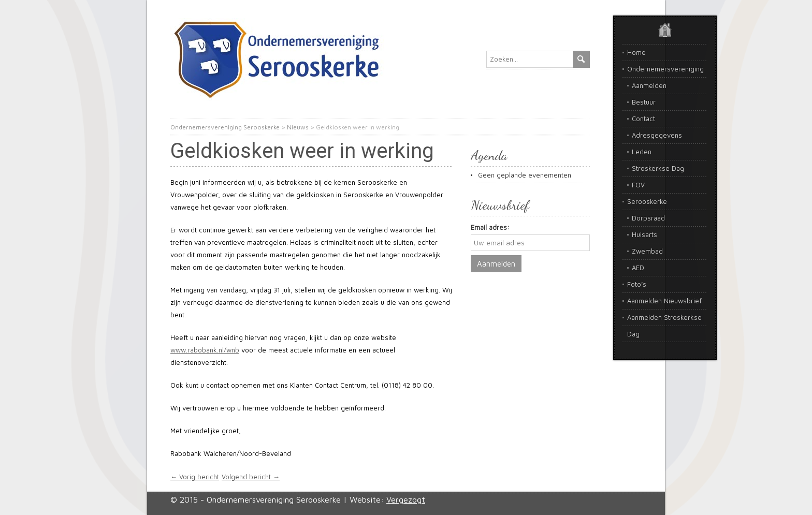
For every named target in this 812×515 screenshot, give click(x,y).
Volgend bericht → (251, 477)
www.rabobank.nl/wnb (205, 350)
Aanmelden (649, 85)
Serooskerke (647, 201)
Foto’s (637, 284)
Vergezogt (406, 499)
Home (636, 52)
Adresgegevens (657, 135)
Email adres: (490, 227)
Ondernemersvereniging (665, 69)
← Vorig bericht (195, 477)
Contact (643, 119)
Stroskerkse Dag (658, 168)
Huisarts (644, 234)
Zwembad (647, 251)
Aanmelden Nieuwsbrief (664, 301)
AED (638, 268)
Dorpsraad (648, 218)
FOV (638, 185)
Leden (642, 152)
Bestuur (644, 102)
